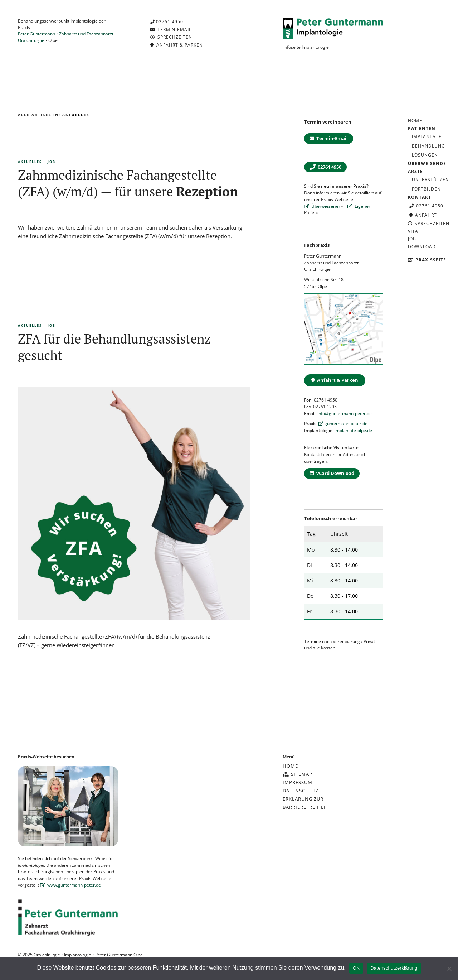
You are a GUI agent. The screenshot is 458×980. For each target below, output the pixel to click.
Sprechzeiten (429, 223)
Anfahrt (423, 215)
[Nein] (449, 969)
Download (422, 247)
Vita (413, 231)
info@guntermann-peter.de (345, 414)
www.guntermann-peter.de (70, 885)
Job (412, 239)
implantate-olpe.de (353, 430)
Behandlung (428, 146)
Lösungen (425, 155)
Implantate (427, 137)
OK (356, 968)
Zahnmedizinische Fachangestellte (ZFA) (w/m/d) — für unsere (128, 183)
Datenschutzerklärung (394, 968)
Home (415, 121)
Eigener (359, 206)
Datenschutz (301, 791)
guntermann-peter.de (343, 424)
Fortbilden (426, 189)
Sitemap (298, 774)
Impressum (298, 782)
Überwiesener (322, 206)
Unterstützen (430, 180)
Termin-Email (171, 30)
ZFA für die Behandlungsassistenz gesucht (114, 347)
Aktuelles (30, 162)
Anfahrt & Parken (177, 45)
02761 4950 (426, 206)
